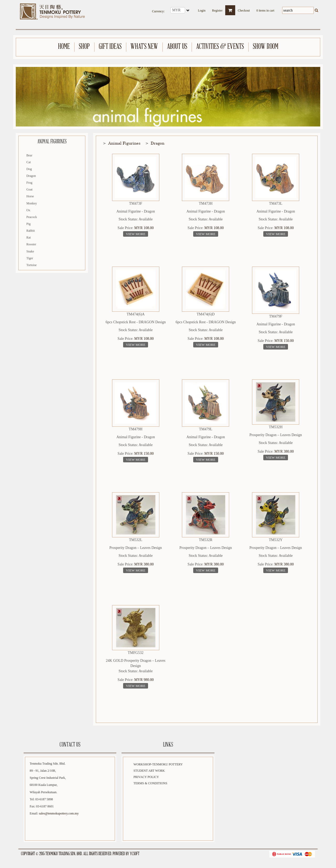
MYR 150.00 (284, 341)
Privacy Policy (146, 777)
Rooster (31, 244)
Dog (29, 169)
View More (136, 234)
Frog (30, 183)
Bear (30, 155)
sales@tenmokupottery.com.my (59, 813)
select (188, 10)
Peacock (32, 217)
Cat (29, 162)
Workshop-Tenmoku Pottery (158, 764)
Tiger (30, 258)
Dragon (31, 176)
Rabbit (31, 231)
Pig (29, 224)
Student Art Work (149, 771)
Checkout (244, 9)
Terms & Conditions (150, 783)
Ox (28, 210)
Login (202, 9)
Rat (29, 237)
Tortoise (32, 265)
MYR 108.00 (144, 228)
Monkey (32, 203)
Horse (30, 196)
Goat (30, 189)
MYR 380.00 (284, 451)
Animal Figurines (124, 143)
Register (217, 9)
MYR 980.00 (144, 680)
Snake (30, 251)
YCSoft (135, 854)
